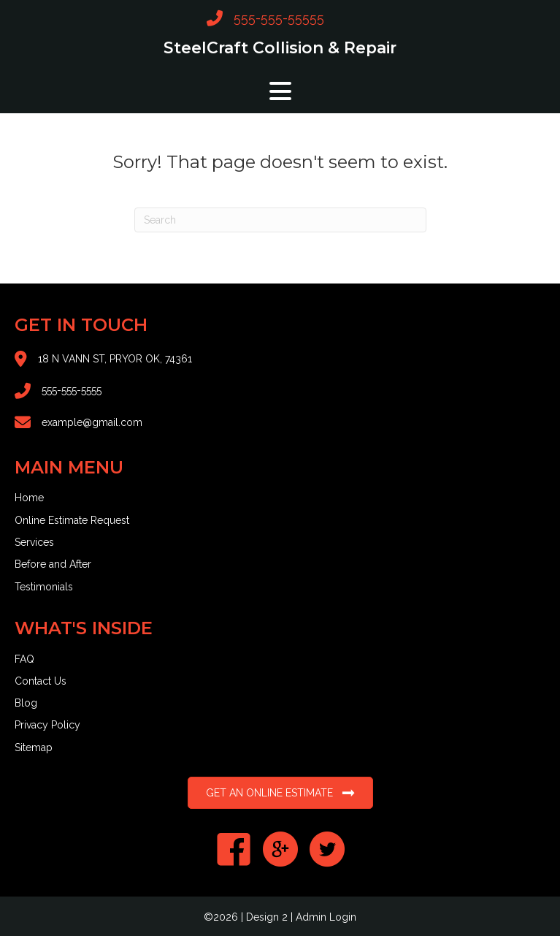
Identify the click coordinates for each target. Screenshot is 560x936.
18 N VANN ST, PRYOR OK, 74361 (115, 359)
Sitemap (34, 747)
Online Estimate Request (72, 520)
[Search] (280, 220)
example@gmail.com (92, 422)
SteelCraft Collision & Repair (280, 47)
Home (29, 498)
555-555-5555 (72, 390)
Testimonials (44, 587)
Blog (26, 703)
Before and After (53, 564)
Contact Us (41, 681)
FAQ (24, 659)
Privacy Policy (47, 725)
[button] (280, 91)
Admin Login (326, 917)
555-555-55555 (279, 18)
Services (34, 542)
